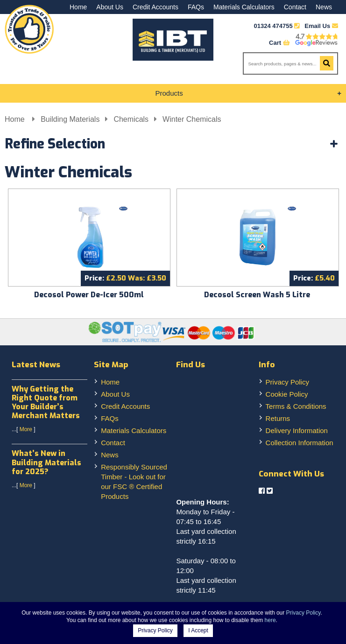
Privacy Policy (287, 382)
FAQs (196, 7)
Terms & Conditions (296, 406)
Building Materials (70, 119)
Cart (279, 43)
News (324, 7)
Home (78, 7)
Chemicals (131, 119)
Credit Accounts (155, 7)
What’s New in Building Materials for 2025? (46, 462)
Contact (295, 7)
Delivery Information (297, 430)
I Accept (198, 630)
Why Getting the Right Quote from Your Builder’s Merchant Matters (46, 402)
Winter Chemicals (192, 119)
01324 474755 (273, 26)
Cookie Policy (287, 394)
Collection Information (300, 443)
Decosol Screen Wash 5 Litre (257, 295)
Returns (278, 418)
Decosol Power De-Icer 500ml (89, 295)
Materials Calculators (244, 7)
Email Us (321, 26)
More (26, 429)
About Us (110, 7)
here (270, 620)
